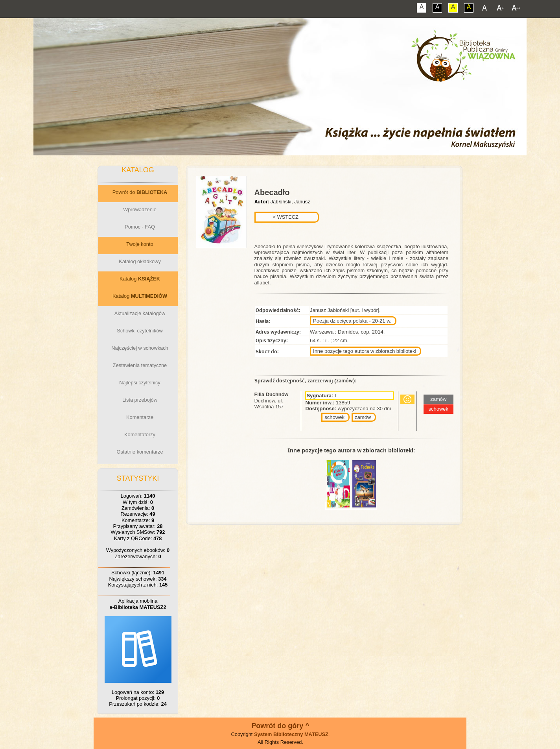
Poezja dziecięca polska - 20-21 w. (352, 321)
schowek (334, 417)
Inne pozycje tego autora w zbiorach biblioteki (365, 351)
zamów (363, 417)
